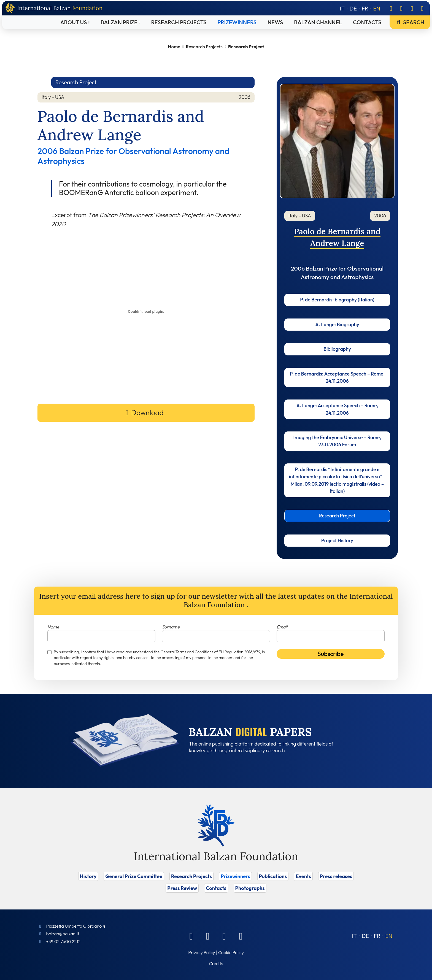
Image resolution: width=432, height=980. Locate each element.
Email (282, 627)
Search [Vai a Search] (410, 22)
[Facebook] (391, 8)
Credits (216, 963)
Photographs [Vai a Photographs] (250, 888)
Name (53, 627)
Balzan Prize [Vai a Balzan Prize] (119, 22)
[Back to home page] (54, 8)
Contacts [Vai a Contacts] (367, 22)
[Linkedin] (401, 8)
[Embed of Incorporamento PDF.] (146, 311)
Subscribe (331, 654)
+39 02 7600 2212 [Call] (63, 941)
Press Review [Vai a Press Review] (182, 888)
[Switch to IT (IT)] (355, 936)
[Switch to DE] (353, 8)
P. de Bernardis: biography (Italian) (337, 300)
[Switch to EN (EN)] (389, 936)
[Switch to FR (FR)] (377, 936)
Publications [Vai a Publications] (273, 876)
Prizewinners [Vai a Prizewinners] (237, 22)
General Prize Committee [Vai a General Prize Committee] (134, 876)
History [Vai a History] (88, 876)
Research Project (337, 516)
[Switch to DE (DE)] (365, 936)
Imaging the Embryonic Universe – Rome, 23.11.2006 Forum (337, 441)
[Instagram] (412, 8)
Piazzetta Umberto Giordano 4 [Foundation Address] (76, 926)
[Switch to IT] (342, 8)
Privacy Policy (202, 952)
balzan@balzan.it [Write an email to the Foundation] (63, 934)
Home (174, 46)
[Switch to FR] (365, 8)
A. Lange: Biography (337, 324)
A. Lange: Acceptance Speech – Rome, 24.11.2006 (337, 409)
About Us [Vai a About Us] (74, 22)
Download (147, 413)
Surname (171, 627)
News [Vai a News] (275, 22)
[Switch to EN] (377, 8)
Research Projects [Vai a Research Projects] (179, 22)
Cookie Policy (231, 952)
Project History (337, 540)
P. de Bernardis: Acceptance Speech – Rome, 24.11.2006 (337, 377)
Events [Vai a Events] (303, 876)
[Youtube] (422, 8)
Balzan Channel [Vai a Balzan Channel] (318, 22)
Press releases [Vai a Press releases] (336, 876)
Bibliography (337, 349)
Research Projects (204, 46)
